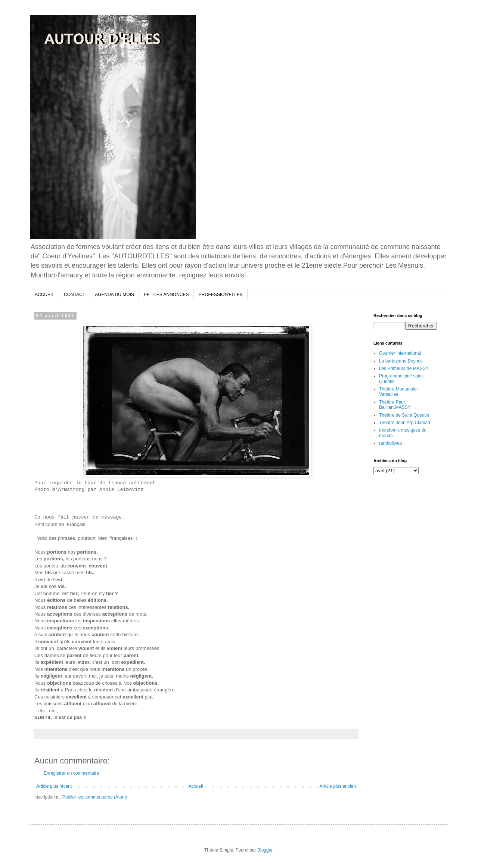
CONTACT (75, 295)
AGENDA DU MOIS (114, 295)
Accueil (196, 786)
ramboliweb (390, 443)
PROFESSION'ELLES (221, 295)
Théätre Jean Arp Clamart (405, 423)
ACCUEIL (44, 295)
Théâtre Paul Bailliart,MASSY (395, 405)
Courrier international (400, 353)
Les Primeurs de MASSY (404, 368)
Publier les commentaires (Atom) (95, 797)
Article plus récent (54, 786)
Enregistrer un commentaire (71, 773)
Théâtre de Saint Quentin (404, 415)
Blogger (265, 850)
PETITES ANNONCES (166, 295)
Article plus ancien (338, 786)
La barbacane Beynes (401, 361)
